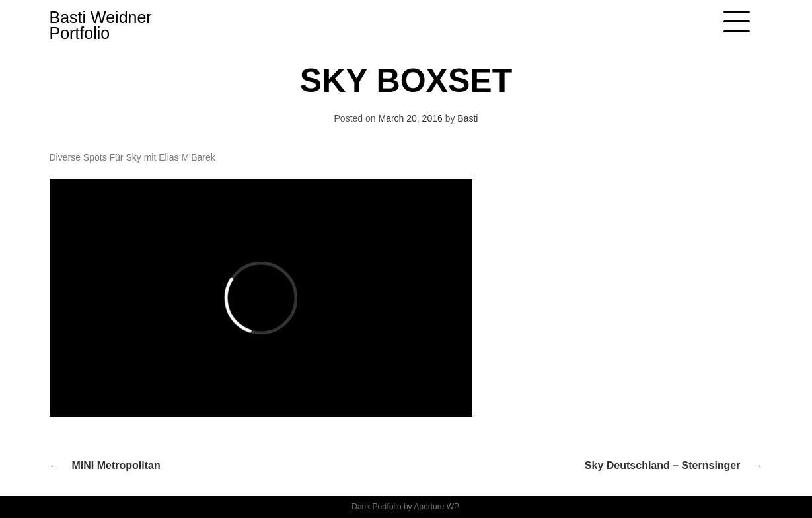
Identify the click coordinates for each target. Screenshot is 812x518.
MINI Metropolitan (116, 465)
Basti (467, 118)
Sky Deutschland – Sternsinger (663, 465)
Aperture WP (436, 507)
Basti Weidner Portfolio (101, 25)
